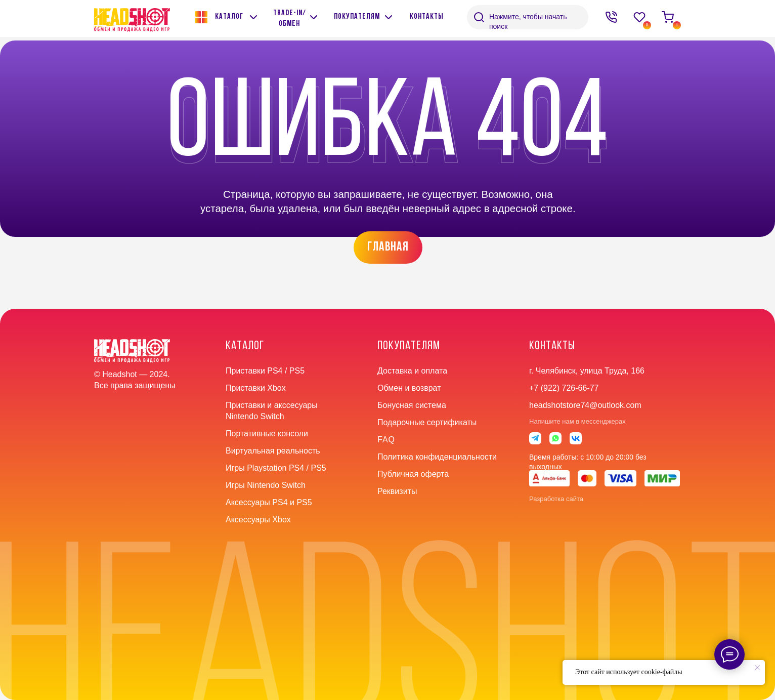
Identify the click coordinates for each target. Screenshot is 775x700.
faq (386, 440)
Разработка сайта (556, 499)
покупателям (357, 17)
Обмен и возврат (409, 388)
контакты (427, 17)
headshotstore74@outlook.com (585, 405)
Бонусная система (412, 405)
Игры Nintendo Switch (266, 485)
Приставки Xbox (256, 388)
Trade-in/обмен (290, 18)
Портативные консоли (267, 434)
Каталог (229, 17)
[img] (314, 17)
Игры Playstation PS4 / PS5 (276, 468)
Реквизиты (397, 491)
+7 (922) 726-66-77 (564, 388)
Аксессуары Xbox (258, 520)
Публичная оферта (413, 474)
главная (388, 247)
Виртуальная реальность (273, 451)
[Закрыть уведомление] (757, 668)
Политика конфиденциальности (437, 457)
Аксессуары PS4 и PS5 (269, 502)
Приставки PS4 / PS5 (265, 371)
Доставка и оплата (412, 371)
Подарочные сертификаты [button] (427, 422)
